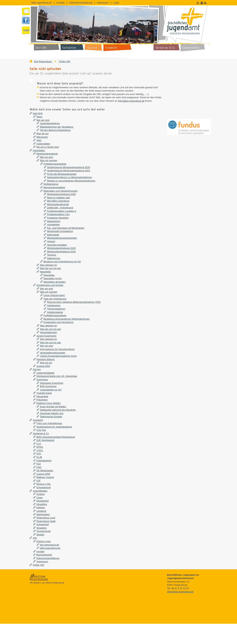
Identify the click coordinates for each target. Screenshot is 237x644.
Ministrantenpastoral (47, 174)
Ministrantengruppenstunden (62, 258)
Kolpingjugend (44, 481)
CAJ (39, 464)
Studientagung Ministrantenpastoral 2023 (69, 191)
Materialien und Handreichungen (61, 211)
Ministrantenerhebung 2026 (61, 215)
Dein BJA (38, 134)
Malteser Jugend (45, 498)
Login (116, 3)
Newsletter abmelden (55, 302)
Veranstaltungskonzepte (53, 373)
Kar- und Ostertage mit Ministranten (66, 248)
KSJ (39, 484)
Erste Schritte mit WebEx (53, 427)
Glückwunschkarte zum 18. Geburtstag (57, 397)
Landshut (41, 531)
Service (37, 390)
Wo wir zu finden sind (48, 167)
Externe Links (44, 562)
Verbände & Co (41, 454)
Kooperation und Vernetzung (59, 343)
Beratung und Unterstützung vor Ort (62, 282)
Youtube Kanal (44, 413)
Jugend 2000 (43, 386)
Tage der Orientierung (55, 319)
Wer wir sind (43, 140)
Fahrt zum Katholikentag (49, 444)
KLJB (39, 477)
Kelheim (41, 528)
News (39, 137)
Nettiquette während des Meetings (58, 430)
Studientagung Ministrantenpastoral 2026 (69, 188)
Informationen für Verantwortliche (57, 370)
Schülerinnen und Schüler (50, 305)
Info (35, 558)
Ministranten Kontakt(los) (60, 252)
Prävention (42, 420)
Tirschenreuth (44, 551)
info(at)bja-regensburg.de (120, 118)
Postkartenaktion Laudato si (62, 231)
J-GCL (40, 471)
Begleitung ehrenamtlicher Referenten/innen (67, 339)
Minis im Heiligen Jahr (59, 218)
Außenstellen (43, 164)
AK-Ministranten (45, 491)
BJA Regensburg (43, 61)
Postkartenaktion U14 (58, 235)
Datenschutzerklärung (81, 3)
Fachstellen (39, 171)
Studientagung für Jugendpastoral (54, 447)
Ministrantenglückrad (58, 225)
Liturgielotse (53, 245)
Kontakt (60, 3)
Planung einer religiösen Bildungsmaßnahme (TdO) (74, 322)
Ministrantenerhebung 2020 (61, 268)
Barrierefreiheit (44, 575)
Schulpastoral (44, 508)
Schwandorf (43, 545)
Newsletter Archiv (53, 299)
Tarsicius (52, 275)
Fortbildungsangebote (55, 184)
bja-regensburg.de (50, 565)
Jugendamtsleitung (50, 144)
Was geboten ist (48, 285)
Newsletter (45, 292)
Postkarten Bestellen (58, 238)
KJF (39, 501)
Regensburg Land (46, 538)
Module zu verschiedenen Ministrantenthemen (71, 201)
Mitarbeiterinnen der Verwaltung (57, 147)
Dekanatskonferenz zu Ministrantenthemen (69, 198)
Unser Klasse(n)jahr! (54, 316)
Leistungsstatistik (45, 393)
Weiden (40, 555)
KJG (39, 474)
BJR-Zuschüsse (48, 407)
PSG (39, 488)
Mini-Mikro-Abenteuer (58, 221)
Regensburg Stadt (46, 542)
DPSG (40, 467)
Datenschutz (54, 279)
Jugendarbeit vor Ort (51, 410)
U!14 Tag (41, 451)
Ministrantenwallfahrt (54, 208)
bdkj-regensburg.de (42, 3)
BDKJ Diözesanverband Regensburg (56, 457)
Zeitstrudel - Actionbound (60, 228)
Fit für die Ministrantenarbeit (62, 194)
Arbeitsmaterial (55, 333)
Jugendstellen (40, 511)
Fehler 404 (65, 61)
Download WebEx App (52, 434)
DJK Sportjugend (45, 461)
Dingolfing (42, 525)
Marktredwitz (43, 535)
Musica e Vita (44, 504)
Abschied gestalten (57, 265)
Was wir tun (43, 154)
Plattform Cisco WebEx (49, 423)
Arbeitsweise (54, 326)
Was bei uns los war (50, 289)
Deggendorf (43, 521)
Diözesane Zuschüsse (52, 403)
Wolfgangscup (51, 205)
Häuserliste (42, 417)
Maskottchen (54, 242)
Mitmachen (42, 157)
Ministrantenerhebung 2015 (61, 272)
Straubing (42, 548)
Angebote (38, 440)
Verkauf (51, 262)
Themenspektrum (56, 329)
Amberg (41, 514)
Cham (40, 518)
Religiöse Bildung (46, 380)
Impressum (103, 3)
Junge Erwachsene (47, 356)
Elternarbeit (53, 255)
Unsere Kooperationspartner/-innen (58, 376)
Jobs (39, 161)
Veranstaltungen (48, 353)
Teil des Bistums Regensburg (55, 151)
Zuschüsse (42, 400)
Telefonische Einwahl (51, 437)
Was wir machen (49, 181)
